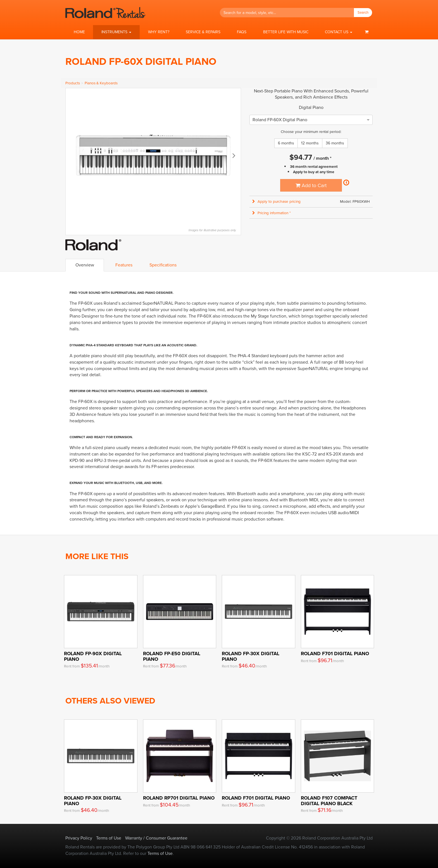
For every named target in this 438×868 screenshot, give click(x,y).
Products (73, 83)
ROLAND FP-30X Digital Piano (251, 656)
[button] (116, 32)
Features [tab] (124, 265)
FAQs (242, 32)
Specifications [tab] (163, 265)
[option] (280, 120)
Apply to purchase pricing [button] (276, 201)
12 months (310, 143)
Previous (73, 155)
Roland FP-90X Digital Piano (93, 656)
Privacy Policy (79, 838)
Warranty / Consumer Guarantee (156, 838)
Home (79, 32)
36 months (335, 143)
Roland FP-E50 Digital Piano (172, 656)
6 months (286, 143)
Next (234, 155)
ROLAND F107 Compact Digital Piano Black (329, 801)
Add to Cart (311, 185)
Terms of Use (109, 838)
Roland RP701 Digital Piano (179, 798)
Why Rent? (159, 32)
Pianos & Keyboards (101, 83)
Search (363, 12)
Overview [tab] (85, 265)
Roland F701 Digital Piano (335, 654)
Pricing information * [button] (272, 213)
